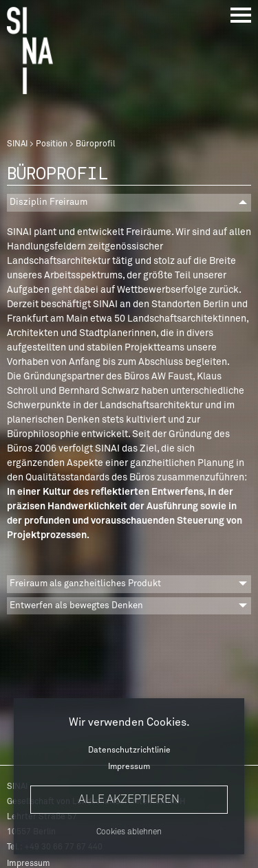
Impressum (129, 767)
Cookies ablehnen (129, 832)
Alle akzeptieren (129, 799)
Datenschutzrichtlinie (129, 750)
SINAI (17, 144)
